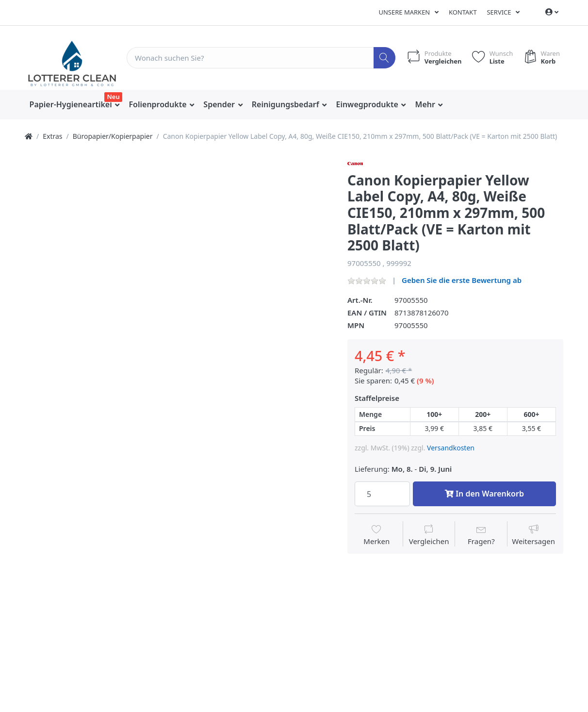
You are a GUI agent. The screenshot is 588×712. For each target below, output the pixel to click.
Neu (113, 97)
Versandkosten (451, 448)
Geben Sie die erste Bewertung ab (462, 280)
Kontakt (463, 12)
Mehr (426, 104)
